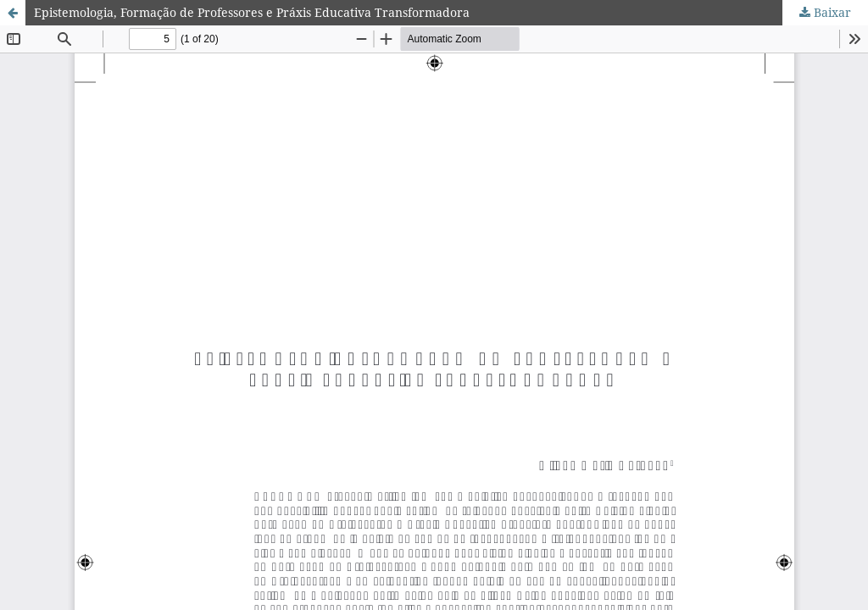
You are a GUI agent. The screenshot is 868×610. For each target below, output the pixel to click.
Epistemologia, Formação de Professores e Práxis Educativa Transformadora (252, 12)
